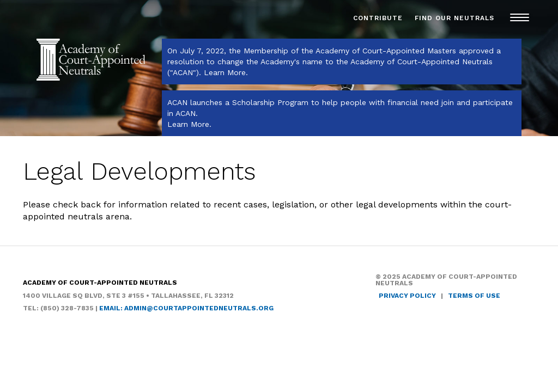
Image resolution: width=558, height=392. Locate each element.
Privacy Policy (407, 296)
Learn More (225, 72)
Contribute (378, 18)
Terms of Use (474, 296)
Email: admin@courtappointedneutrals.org (186, 308)
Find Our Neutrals (454, 18)
